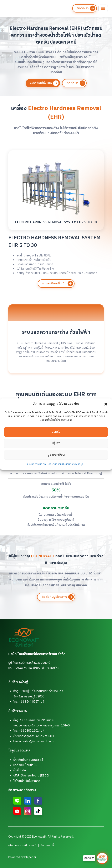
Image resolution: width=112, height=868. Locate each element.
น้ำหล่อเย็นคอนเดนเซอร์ (28, 760)
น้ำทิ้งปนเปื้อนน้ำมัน (25, 765)
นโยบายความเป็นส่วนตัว (23, 845)
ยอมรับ (56, 434)
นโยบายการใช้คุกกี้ (36, 467)
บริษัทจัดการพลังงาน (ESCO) (31, 776)
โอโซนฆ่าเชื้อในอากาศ (27, 781)
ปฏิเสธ (56, 446)
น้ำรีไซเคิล (20, 770)
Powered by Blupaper (22, 857)
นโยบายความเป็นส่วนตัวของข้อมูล (66, 467)
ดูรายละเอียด (56, 457)
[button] (106, 404)
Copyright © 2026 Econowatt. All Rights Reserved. (41, 837)
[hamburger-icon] (103, 8)
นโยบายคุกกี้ (47, 845)
